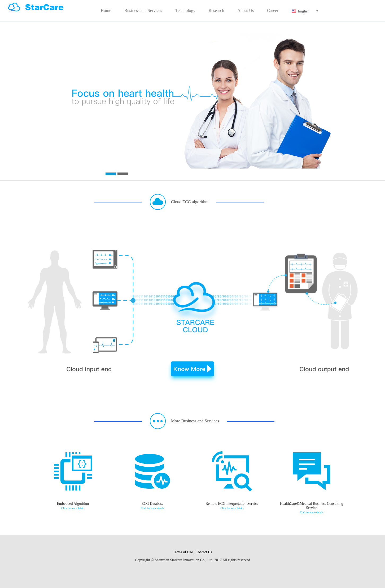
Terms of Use (183, 552)
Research (216, 10)
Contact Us (204, 552)
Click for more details (73, 508)
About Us (246, 10)
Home (106, 10)
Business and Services (143, 10)
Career (273, 10)
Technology (185, 10)
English (308, 11)
